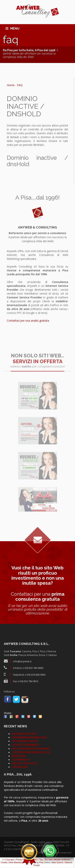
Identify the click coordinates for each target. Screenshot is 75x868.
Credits (4, 862)
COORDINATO (21, 760)
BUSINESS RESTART (24, 734)
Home (11, 85)
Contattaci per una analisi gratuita (28, 321)
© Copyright (9, 860)
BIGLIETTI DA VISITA (24, 763)
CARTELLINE (19, 767)
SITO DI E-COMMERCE (25, 745)
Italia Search (57, 862)
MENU (15, 28)
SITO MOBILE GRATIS (25, 741)
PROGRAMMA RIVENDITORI (29, 737)
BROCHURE (19, 756)
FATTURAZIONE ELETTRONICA (31, 749)
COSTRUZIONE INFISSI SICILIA (31, 752)
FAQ (20, 85)
